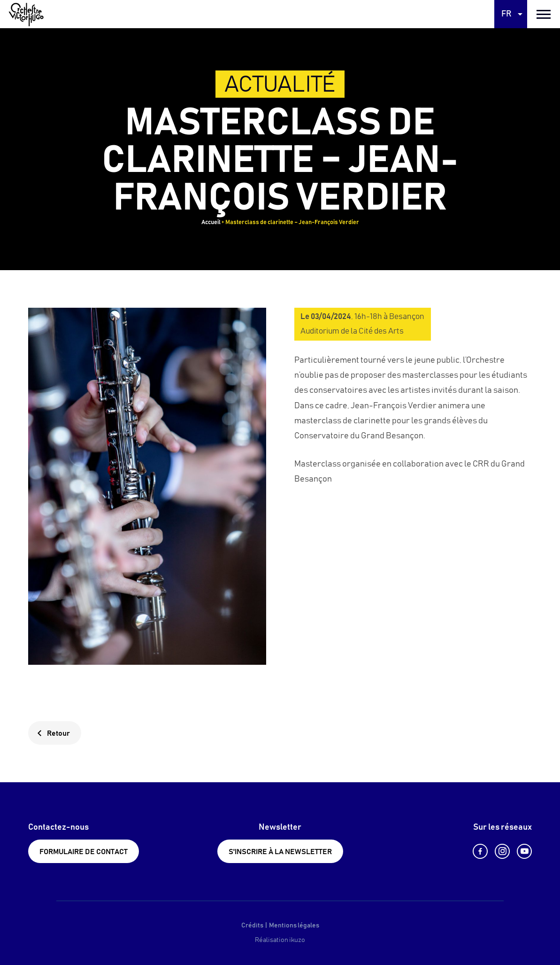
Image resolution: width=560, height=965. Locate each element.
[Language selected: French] (511, 14)
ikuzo (297, 940)
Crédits (252, 926)
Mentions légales (294, 926)
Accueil (211, 222)
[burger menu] (544, 14)
